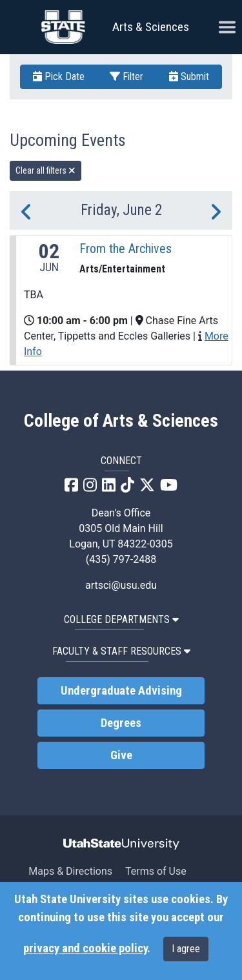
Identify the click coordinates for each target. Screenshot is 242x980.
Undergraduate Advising (121, 691)
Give (121, 755)
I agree (186, 949)
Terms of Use (156, 871)
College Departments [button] (121, 619)
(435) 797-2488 (121, 559)
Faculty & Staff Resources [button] (121, 651)
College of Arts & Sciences (121, 421)
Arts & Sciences (151, 27)
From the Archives (126, 249)
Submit (189, 77)
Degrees (121, 723)
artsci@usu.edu (121, 585)
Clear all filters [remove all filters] (45, 170)
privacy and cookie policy (85, 948)
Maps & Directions (70, 871)
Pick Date (59, 77)
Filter (126, 77)
